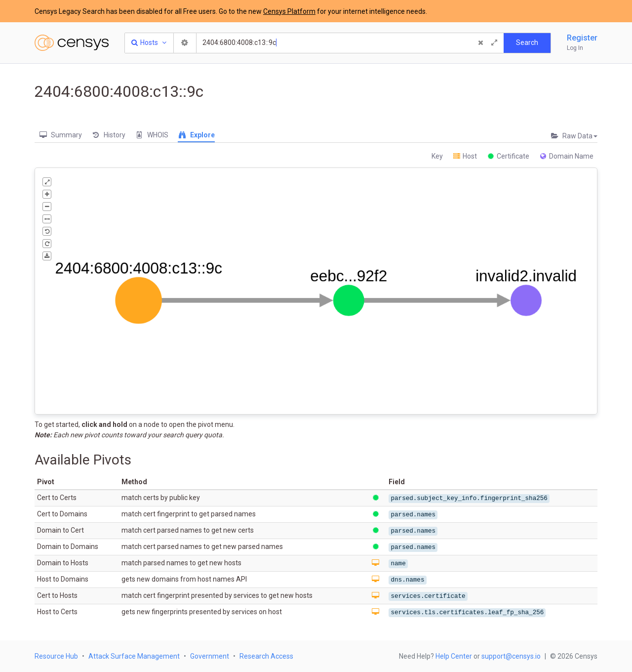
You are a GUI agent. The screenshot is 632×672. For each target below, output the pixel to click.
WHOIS (152, 135)
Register (582, 38)
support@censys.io (511, 656)
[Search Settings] (185, 43)
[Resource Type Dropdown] (149, 43)
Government (210, 656)
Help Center (454, 656)
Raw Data (574, 136)
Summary (60, 135)
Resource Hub (56, 656)
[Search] (336, 43)
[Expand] (494, 43)
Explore (196, 135)
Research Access (266, 656)
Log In (575, 48)
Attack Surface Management (134, 656)
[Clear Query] (480, 43)
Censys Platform (289, 11)
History (108, 135)
